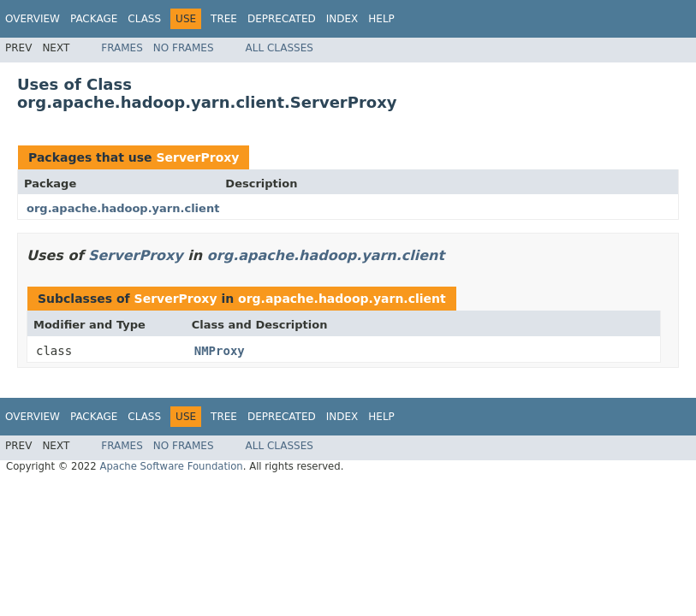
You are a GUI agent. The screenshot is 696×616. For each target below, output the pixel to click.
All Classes (280, 48)
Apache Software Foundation (171, 466)
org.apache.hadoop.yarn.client (123, 208)
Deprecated (282, 19)
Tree (224, 19)
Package (94, 19)
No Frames (184, 48)
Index (342, 19)
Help (381, 19)
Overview (33, 19)
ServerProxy (197, 157)
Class (144, 19)
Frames (122, 48)
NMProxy (220, 351)
